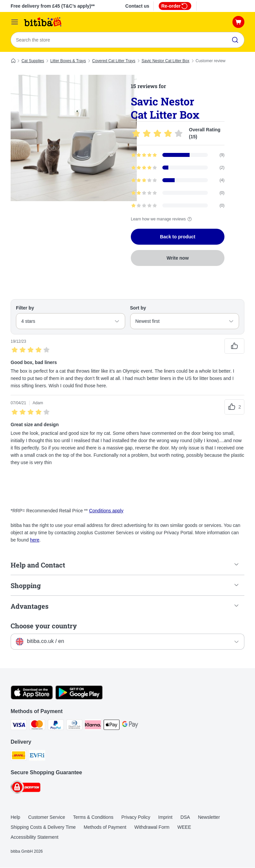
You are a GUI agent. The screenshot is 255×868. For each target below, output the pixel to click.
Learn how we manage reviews (162, 219)
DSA (185, 817)
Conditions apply (106, 511)
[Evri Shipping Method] (37, 756)
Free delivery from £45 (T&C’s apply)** (53, 6)
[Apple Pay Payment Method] (112, 726)
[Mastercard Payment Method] (37, 726)
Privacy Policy (136, 817)
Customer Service (47, 817)
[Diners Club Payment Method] (74, 726)
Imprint (166, 817)
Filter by (25, 308)
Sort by (138, 308)
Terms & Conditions (93, 817)
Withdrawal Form (152, 827)
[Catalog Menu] (15, 22)
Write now (178, 258)
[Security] (26, 788)
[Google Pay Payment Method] (130, 726)
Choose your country (44, 626)
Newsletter (209, 817)
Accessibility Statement (35, 837)
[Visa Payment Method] (19, 726)
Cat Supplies (33, 61)
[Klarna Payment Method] (93, 726)
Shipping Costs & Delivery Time (43, 827)
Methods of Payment (105, 827)
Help (15, 817)
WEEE (184, 827)
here (35, 540)
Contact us (137, 6)
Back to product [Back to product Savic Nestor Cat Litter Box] (178, 237)
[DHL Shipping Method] (19, 756)
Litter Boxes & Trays (68, 61)
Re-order (175, 6)
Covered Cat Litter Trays (114, 61)
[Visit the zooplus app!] (32, 698)
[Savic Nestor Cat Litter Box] (74, 138)
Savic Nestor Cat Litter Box (165, 61)
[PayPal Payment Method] (56, 726)
